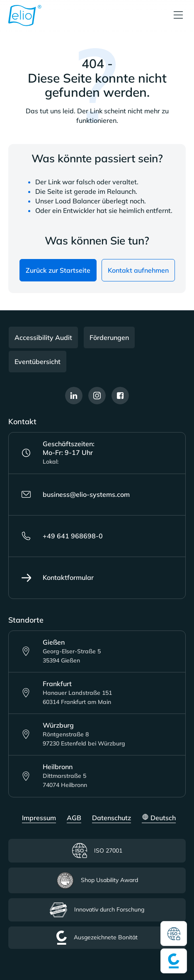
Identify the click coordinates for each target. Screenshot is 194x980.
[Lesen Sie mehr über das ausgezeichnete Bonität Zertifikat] (174, 961)
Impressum (39, 818)
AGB (74, 818)
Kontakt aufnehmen (138, 270)
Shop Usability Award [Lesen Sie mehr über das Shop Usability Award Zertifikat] (97, 880)
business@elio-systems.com (75, 494)
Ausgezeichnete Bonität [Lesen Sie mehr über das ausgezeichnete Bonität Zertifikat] (97, 938)
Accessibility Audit (43, 337)
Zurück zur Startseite (58, 270)
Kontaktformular (57, 578)
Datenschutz (112, 818)
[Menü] (178, 16)
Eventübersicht (38, 362)
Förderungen (109, 337)
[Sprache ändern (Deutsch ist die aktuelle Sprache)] (159, 818)
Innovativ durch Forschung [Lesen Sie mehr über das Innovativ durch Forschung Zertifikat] (97, 910)
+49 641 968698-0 (62, 536)
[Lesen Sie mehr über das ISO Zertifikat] (174, 934)
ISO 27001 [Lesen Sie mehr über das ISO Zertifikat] (97, 851)
